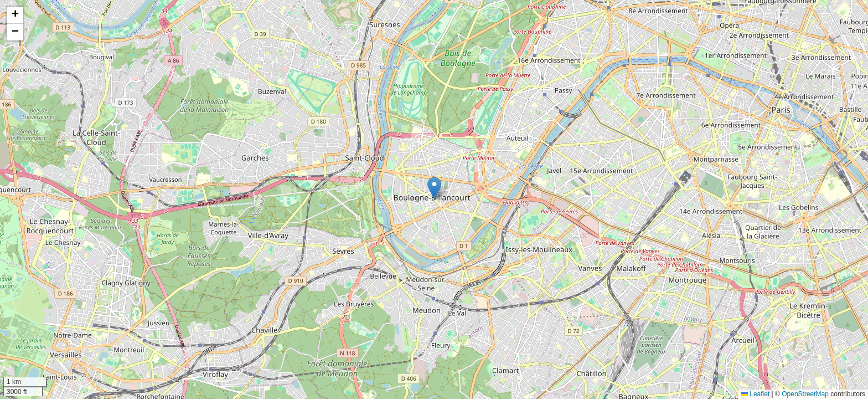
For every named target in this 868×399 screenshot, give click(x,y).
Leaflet (755, 394)
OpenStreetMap (805, 394)
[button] (434, 188)
